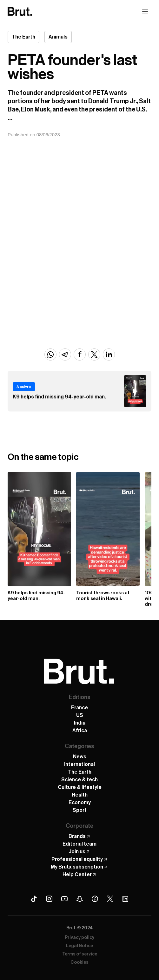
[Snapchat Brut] (80, 899)
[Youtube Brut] (64, 899)
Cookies (79, 962)
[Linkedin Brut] (125, 899)
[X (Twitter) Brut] (110, 899)
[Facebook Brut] (95, 899)
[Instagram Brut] (49, 899)
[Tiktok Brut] (34, 899)
